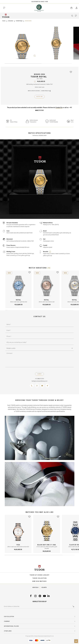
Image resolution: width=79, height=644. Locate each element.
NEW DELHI (35, 587)
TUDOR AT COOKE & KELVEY (40, 575)
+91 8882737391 (40, 379)
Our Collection (9, 616)
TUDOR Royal (19, 21)
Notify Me (39, 97)
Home (4, 21)
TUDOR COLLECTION (40, 578)
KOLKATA (44, 587)
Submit (39, 374)
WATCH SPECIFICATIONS (34, 91)
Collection (11, 21)
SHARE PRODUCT (46, 91)
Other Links (8, 631)
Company (7, 621)
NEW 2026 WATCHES (39, 581)
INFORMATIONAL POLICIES (11, 626)
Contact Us (59, 108)
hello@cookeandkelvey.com (39, 381)
